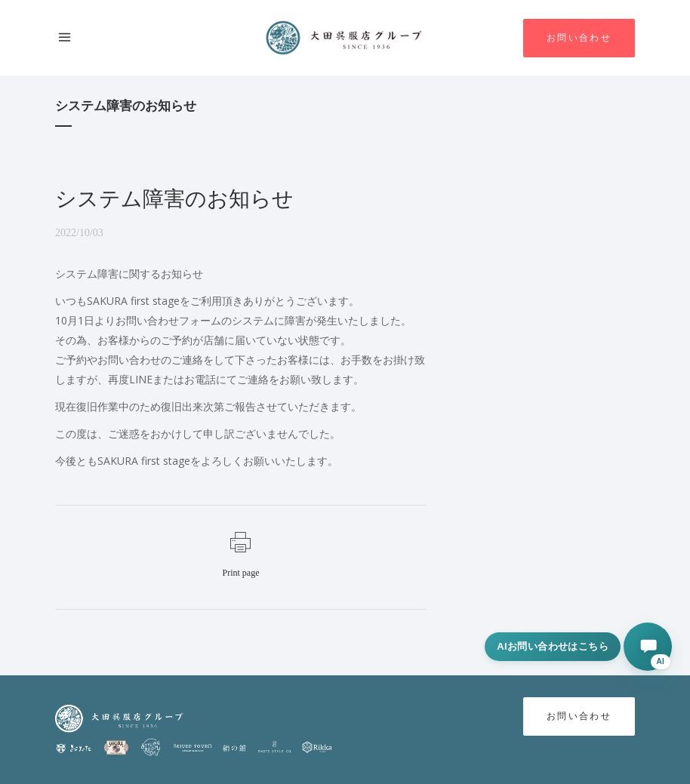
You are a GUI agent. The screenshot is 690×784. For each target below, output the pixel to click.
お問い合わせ (579, 38)
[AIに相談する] (648, 647)
